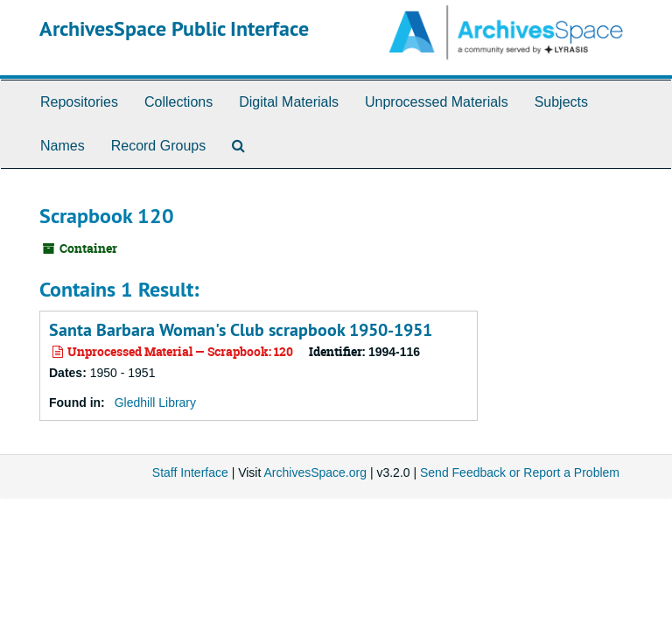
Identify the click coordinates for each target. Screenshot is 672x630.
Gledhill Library (155, 402)
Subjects (561, 102)
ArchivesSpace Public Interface (174, 28)
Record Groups (159, 146)
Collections (178, 102)
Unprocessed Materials (437, 102)
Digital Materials (289, 102)
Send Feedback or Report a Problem (520, 472)
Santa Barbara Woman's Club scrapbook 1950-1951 (241, 330)
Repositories (79, 102)
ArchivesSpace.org (315, 472)
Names (63, 146)
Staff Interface (190, 472)
